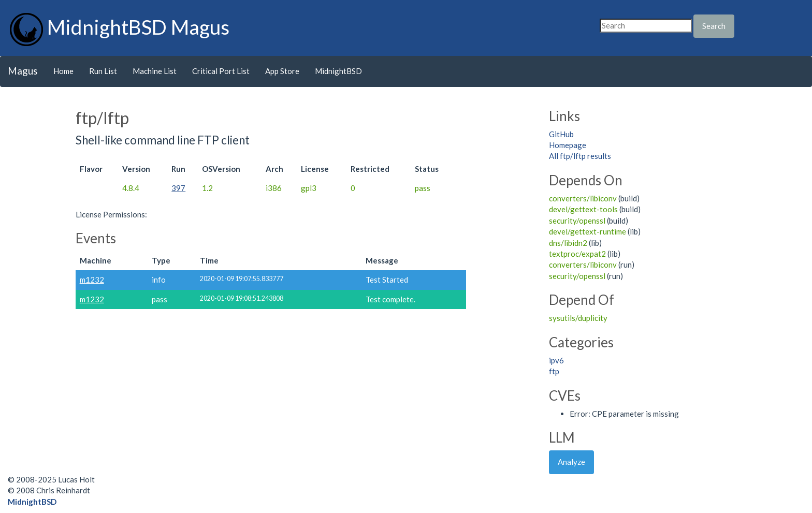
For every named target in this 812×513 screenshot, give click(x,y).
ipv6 (556, 360)
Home (63, 71)
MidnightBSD (338, 71)
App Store (282, 71)
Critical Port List (221, 71)
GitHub (561, 134)
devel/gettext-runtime (588, 231)
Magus (23, 71)
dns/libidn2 (568, 243)
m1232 (92, 280)
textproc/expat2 (577, 254)
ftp (554, 371)
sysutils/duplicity (578, 318)
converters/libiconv (583, 198)
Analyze (571, 462)
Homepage (568, 145)
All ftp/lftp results (580, 156)
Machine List (155, 71)
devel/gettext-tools (583, 209)
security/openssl (577, 221)
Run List (103, 71)
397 (178, 188)
